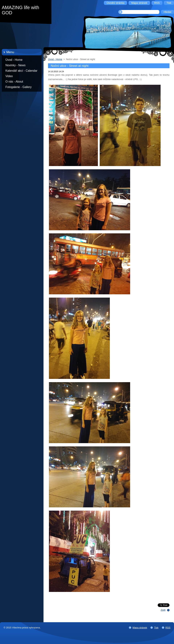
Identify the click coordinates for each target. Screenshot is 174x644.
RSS (168, 628)
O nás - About (14, 82)
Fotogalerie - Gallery (18, 87)
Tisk (156, 628)
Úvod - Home (14, 60)
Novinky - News (15, 65)
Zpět (163, 610)
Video (9, 76)
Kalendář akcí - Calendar (21, 71)
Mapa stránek (140, 628)
